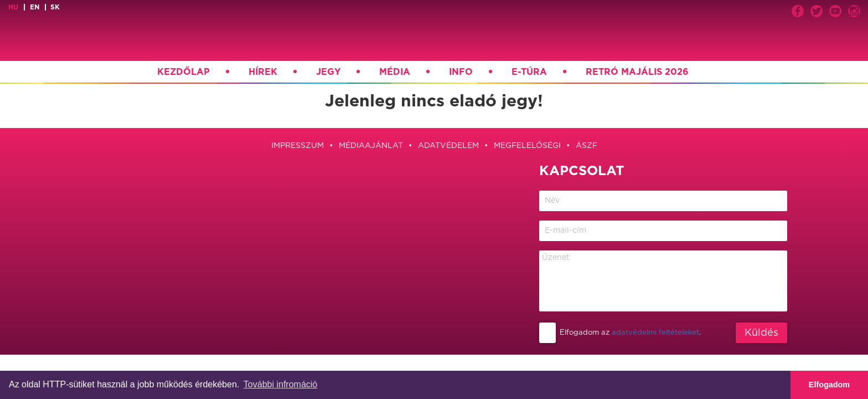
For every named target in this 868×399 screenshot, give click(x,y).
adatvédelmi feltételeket (655, 333)
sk (55, 7)
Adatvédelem (448, 146)
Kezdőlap (184, 72)
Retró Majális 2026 (637, 72)
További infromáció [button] (280, 384)
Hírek (263, 72)
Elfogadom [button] (829, 385)
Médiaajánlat (371, 146)
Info (461, 72)
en (35, 7)
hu (13, 7)
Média (395, 72)
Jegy (328, 72)
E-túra (529, 72)
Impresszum (298, 146)
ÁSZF (587, 146)
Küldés (761, 333)
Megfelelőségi (527, 146)
